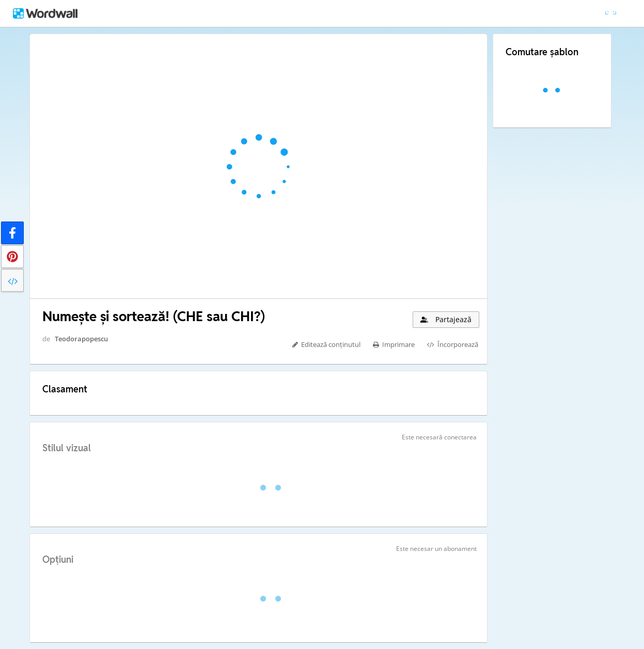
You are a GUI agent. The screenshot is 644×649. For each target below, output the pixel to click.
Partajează (445, 319)
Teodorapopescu (81, 339)
